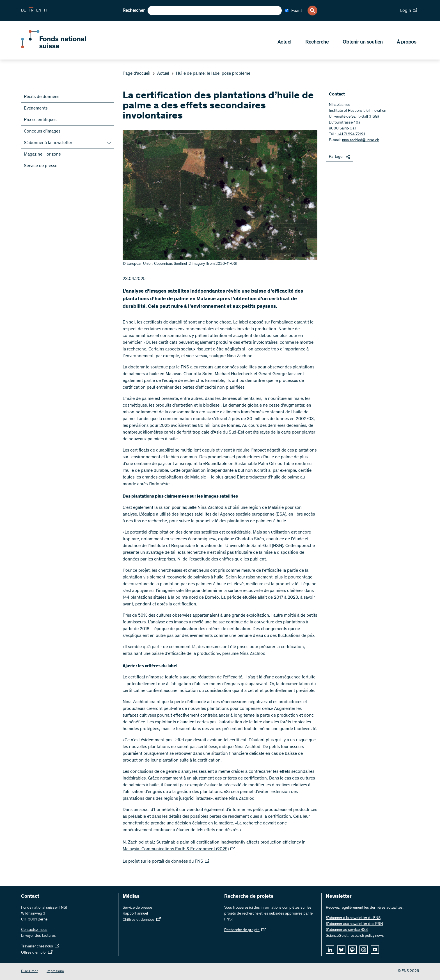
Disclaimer (29, 971)
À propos (406, 42)
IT (46, 11)
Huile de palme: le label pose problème (211, 74)
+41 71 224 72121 (351, 135)
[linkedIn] (330, 950)
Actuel (284, 42)
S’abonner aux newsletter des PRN (354, 924)
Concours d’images (42, 131)
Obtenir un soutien (363, 42)
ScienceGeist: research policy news (355, 936)
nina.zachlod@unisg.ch (361, 140)
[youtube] (375, 950)
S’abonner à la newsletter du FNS (353, 918)
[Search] (312, 11)
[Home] (62, 47)
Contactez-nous (34, 930)
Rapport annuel (135, 914)
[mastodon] (352, 950)
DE (23, 11)
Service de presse (41, 166)
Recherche (317, 42)
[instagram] (364, 950)
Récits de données (42, 97)
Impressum (55, 971)
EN (39, 11)
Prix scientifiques (40, 120)
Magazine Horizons (42, 154)
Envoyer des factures (38, 936)
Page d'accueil (137, 74)
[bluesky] (341, 950)
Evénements (36, 108)
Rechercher (134, 11)
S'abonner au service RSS (347, 930)
